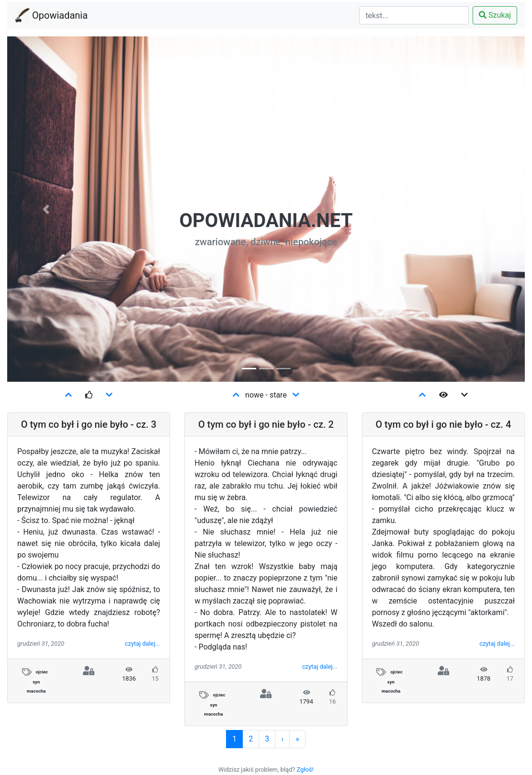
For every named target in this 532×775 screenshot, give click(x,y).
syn (36, 682)
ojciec (42, 672)
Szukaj (495, 15)
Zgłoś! (305, 769)
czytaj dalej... (143, 644)
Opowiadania (60, 14)
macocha (36, 691)
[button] (46, 209)
